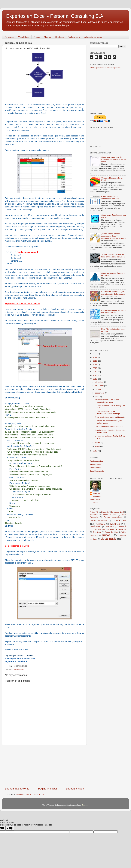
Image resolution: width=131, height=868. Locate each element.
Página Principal (48, 789)
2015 (95, 372)
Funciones (9, 37)
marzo (98, 443)
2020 (95, 354)
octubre (98, 389)
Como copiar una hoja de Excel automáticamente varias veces (114, 159)
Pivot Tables (110, 527)
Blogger (85, 805)
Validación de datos (93, 37)
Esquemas (94, 515)
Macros (47, 37)
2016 (95, 368)
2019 (95, 357)
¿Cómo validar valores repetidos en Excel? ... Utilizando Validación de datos (114, 236)
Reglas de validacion (117, 529)
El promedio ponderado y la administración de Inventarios (113, 293)
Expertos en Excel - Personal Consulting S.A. (55, 16)
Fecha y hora (74, 37)
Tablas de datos (111, 532)
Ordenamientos (96, 527)
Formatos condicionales (99, 521)
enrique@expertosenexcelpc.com (20, 658)
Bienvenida (105, 512)
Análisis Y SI (94, 512)
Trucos (37, 37)
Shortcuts (59, 37)
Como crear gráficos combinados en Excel (110, 198)
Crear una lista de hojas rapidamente (110, 417)
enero (98, 446)
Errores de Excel (117, 512)
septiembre (100, 393)
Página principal (97, 461)
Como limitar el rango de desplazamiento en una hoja (107, 412)
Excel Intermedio (97, 471)
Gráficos (100, 524)
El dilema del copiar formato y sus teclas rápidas (113, 312)
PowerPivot (122, 527)
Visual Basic (24, 37)
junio (97, 397)
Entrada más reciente (17, 789)
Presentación (95, 464)
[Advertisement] (44, 766)
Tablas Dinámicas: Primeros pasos (109, 427)
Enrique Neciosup (97, 495)
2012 (95, 451)
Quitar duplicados (99, 529)
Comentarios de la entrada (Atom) (30, 794)
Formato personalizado (113, 517)
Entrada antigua (75, 789)
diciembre (99, 382)
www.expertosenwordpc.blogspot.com (106, 68)
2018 (95, 361)
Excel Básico (95, 468)
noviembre (100, 386)
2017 (95, 365)
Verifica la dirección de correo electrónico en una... (107, 401)
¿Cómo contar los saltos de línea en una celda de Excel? (113, 256)
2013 (95, 379)
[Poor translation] (10, 828)
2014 (95, 375)
